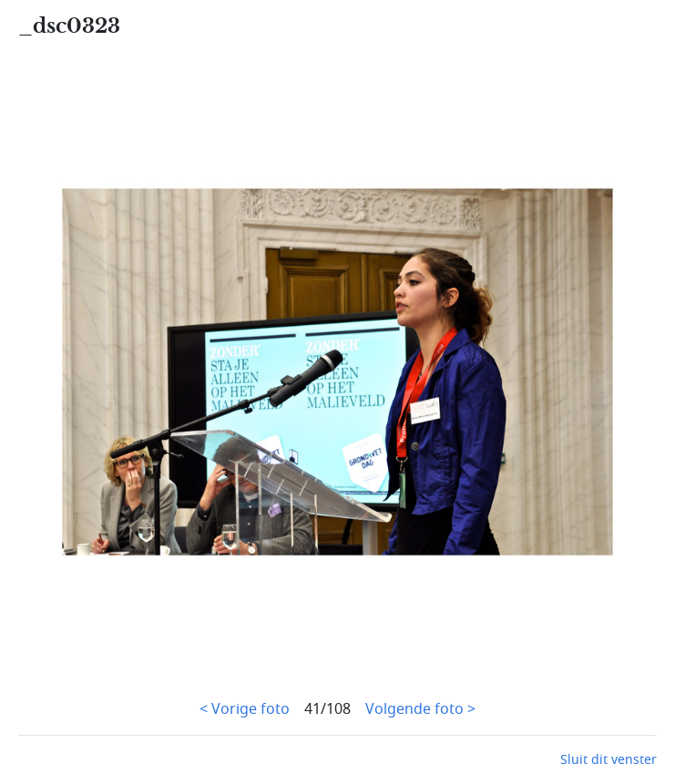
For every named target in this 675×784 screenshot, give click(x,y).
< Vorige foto (245, 709)
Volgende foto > (420, 709)
